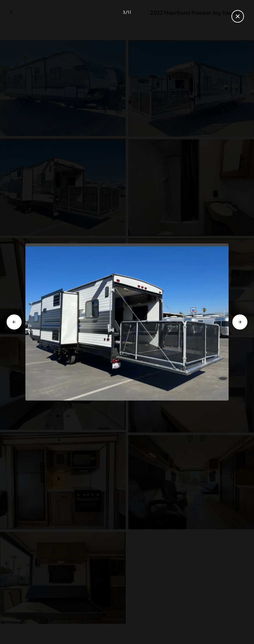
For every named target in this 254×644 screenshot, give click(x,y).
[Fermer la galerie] (238, 16)
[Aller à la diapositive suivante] (240, 322)
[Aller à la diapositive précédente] (14, 322)
